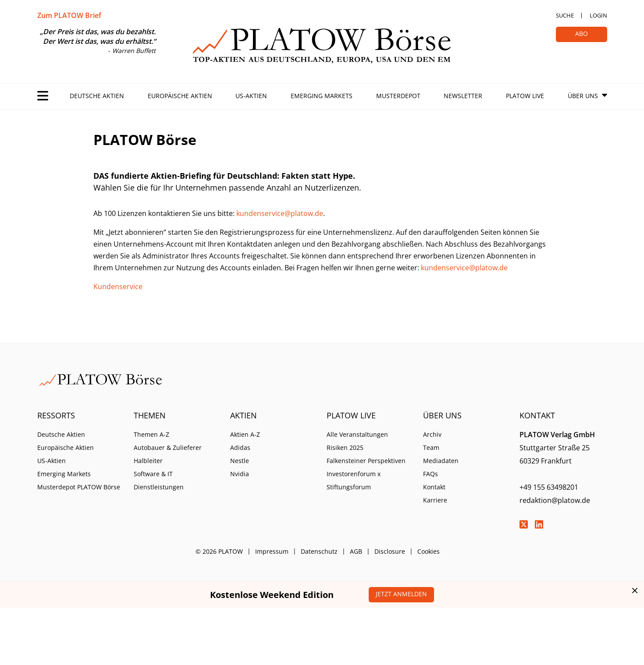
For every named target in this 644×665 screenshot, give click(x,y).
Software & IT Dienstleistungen (159, 480)
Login (598, 15)
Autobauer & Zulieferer (168, 447)
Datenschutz (319, 551)
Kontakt (434, 487)
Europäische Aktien (180, 96)
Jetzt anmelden (401, 594)
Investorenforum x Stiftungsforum (354, 480)
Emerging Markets (322, 96)
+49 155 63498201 (549, 487)
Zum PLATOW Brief (69, 15)
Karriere (435, 500)
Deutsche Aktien (97, 96)
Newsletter (463, 96)
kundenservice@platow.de (280, 213)
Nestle (240, 461)
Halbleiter (148, 461)
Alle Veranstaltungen (357, 434)
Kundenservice (118, 287)
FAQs (431, 474)
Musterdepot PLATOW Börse (79, 487)
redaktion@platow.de (555, 500)
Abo (582, 34)
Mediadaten (441, 461)
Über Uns (583, 96)
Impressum (272, 551)
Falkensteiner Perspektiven (366, 461)
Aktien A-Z (245, 434)
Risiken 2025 (345, 447)
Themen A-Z (151, 434)
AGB (356, 551)
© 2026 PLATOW (219, 551)
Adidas (240, 447)
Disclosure (390, 551)
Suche (565, 15)
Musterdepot (398, 96)
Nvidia (240, 474)
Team (431, 447)
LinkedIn (539, 524)
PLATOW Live (525, 96)
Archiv (432, 434)
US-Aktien (251, 96)
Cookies (429, 551)
